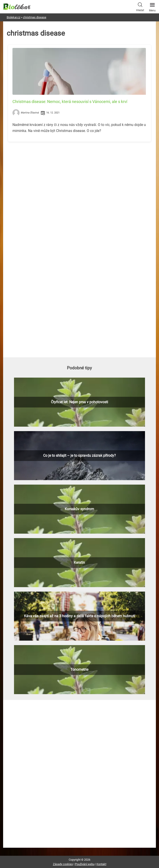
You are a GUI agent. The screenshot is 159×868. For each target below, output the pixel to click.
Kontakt (101, 864)
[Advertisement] (79, 176)
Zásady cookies (63, 864)
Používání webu (85, 864)
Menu (152, 6)
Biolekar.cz (13, 17)
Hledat (140, 6)
